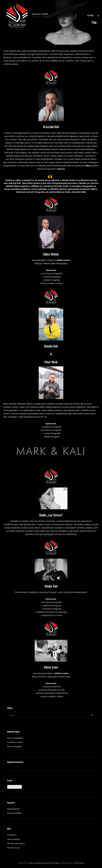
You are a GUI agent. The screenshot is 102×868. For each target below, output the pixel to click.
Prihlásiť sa (12, 835)
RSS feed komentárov (16, 843)
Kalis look (40, 14)
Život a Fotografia (14, 746)
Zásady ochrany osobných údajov (48, 863)
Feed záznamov (14, 839)
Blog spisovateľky (14, 813)
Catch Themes (80, 863)
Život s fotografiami (15, 738)
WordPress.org (13, 848)
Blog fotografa (13, 809)
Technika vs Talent (15, 742)
